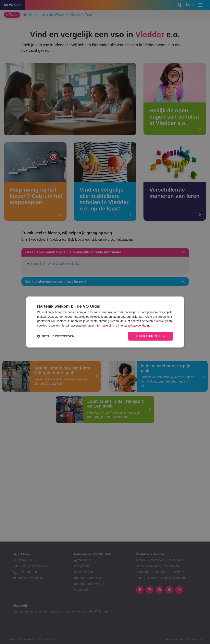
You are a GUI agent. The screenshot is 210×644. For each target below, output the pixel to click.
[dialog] (105, 322)
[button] (56, 336)
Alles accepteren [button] (150, 336)
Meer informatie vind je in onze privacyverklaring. (119, 325)
